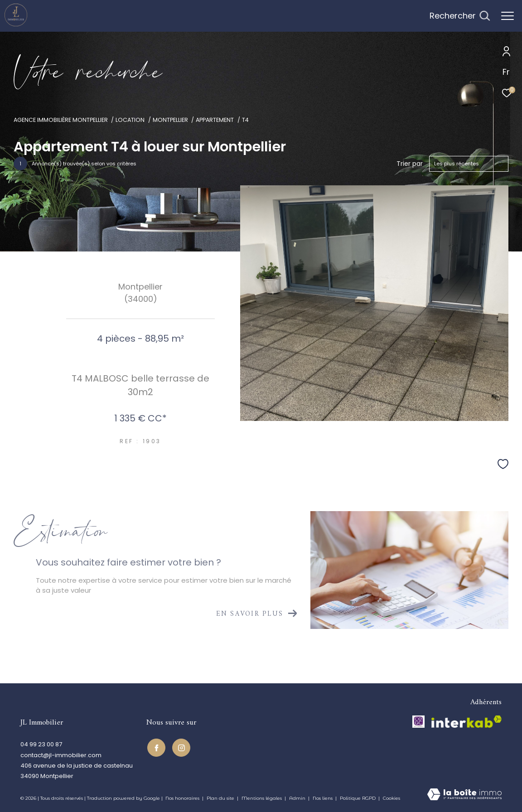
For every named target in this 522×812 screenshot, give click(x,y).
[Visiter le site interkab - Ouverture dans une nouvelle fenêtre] (466, 722)
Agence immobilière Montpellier (61, 120)
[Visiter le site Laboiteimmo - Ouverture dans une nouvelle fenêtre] (464, 795)
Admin (298, 798)
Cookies (391, 798)
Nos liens (323, 798)
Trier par (410, 164)
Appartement (215, 120)
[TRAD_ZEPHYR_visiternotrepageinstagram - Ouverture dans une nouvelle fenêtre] (180, 747)
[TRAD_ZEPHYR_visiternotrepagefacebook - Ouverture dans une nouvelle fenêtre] (155, 747)
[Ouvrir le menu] (507, 16)
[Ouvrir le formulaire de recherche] (460, 16)
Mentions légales (262, 798)
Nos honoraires (183, 798)
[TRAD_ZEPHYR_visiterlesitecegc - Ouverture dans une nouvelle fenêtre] (418, 722)
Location (130, 120)
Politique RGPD (358, 798)
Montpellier (170, 120)
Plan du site (221, 798)
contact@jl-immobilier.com (61, 755)
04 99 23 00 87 (41, 744)
